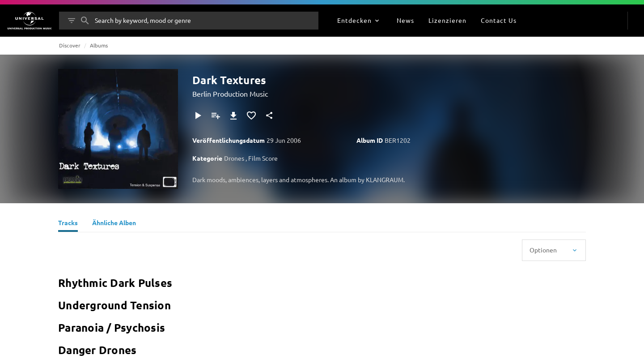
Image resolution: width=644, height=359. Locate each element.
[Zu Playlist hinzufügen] (216, 115)
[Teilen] (269, 115)
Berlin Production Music (230, 94)
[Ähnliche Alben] (114, 224)
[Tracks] (68, 224)
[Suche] (85, 21)
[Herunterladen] (233, 115)
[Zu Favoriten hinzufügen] (251, 115)
